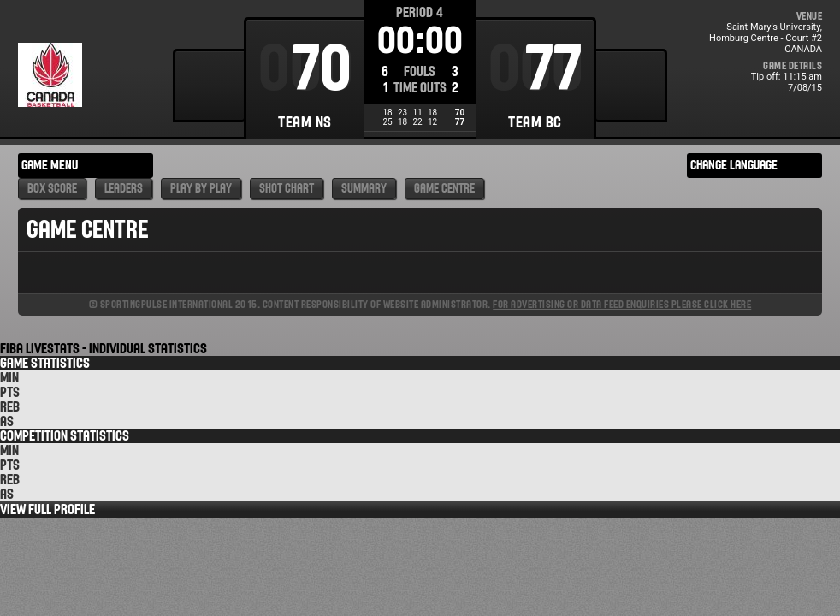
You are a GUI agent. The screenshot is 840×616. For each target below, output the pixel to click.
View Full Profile (47, 509)
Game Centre (444, 189)
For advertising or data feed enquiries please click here (622, 304)
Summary (364, 189)
